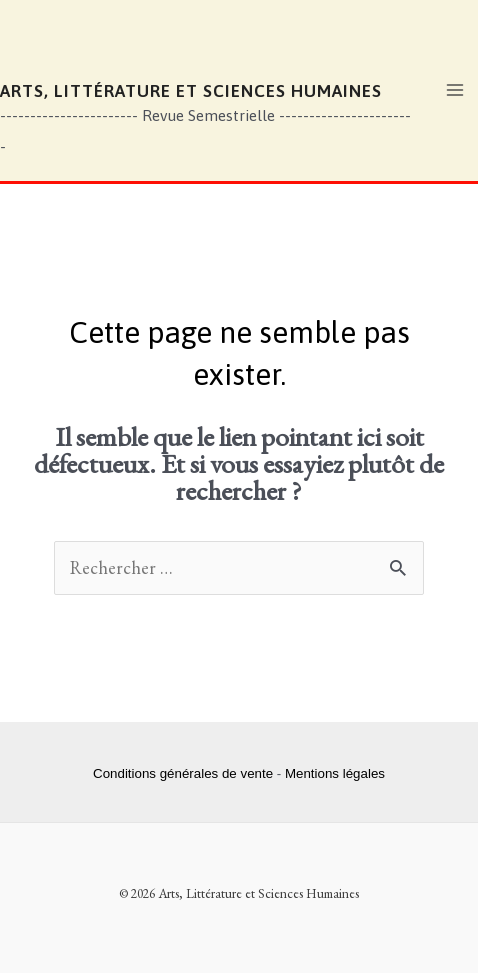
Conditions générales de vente (183, 773)
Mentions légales (335, 773)
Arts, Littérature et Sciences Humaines (191, 91)
